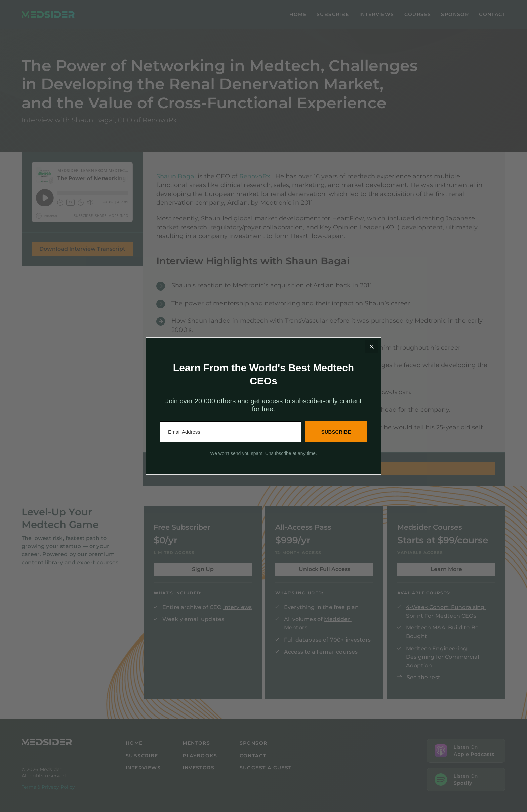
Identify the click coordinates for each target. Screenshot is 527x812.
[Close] (372, 347)
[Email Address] (231, 432)
